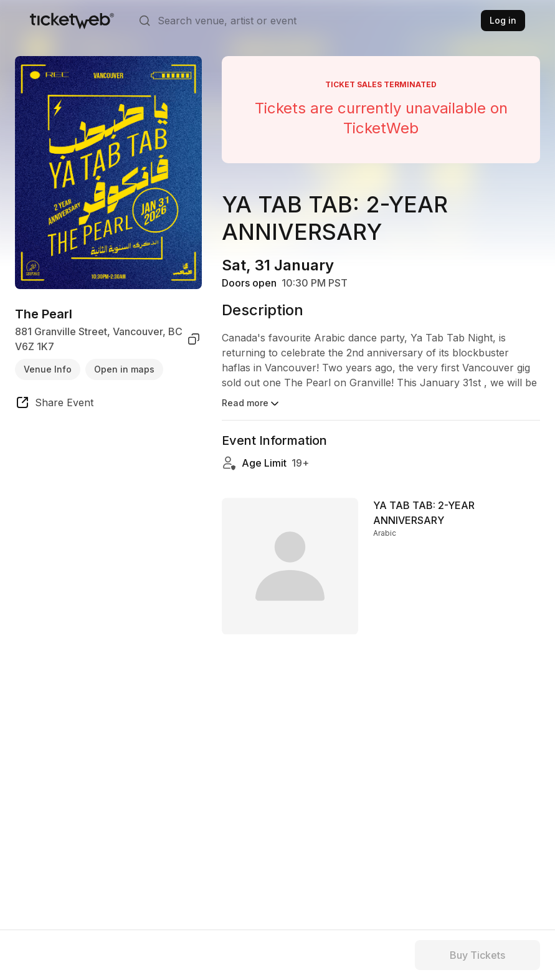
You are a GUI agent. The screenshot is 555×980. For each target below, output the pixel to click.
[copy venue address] (194, 339)
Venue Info (48, 369)
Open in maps (124, 369)
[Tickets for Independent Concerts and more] (72, 21)
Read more (251, 404)
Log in (503, 20)
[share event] (54, 404)
